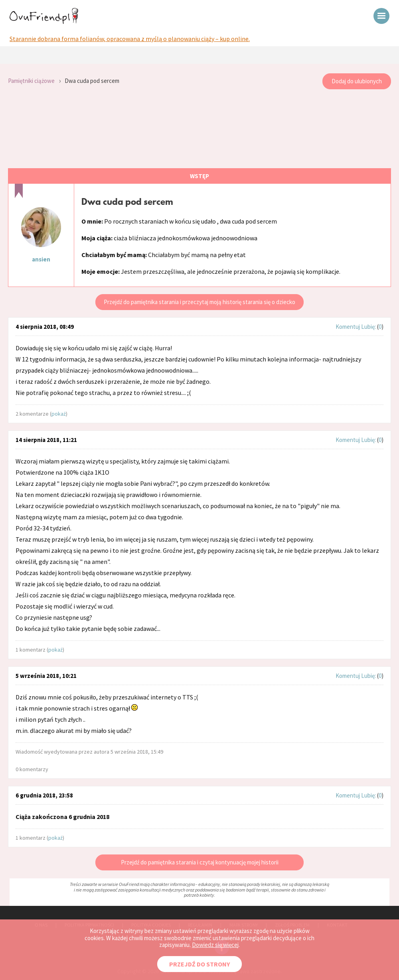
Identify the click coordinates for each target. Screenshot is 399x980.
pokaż (59, 414)
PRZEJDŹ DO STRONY (199, 964)
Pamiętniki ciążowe (31, 81)
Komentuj (348, 327)
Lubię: (369, 327)
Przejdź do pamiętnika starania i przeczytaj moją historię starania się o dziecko (199, 302)
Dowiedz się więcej (215, 945)
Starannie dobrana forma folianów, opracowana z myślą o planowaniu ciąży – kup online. (130, 39)
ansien (41, 259)
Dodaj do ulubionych (357, 81)
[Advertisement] (199, 129)
